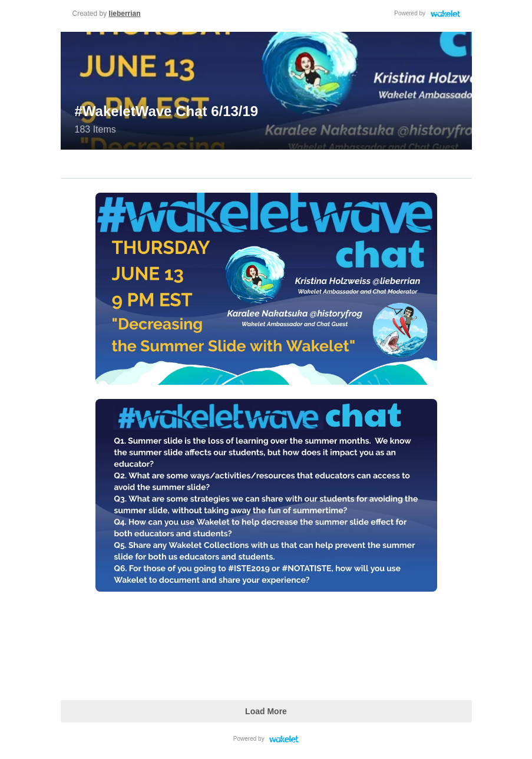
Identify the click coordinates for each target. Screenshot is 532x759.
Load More (266, 711)
